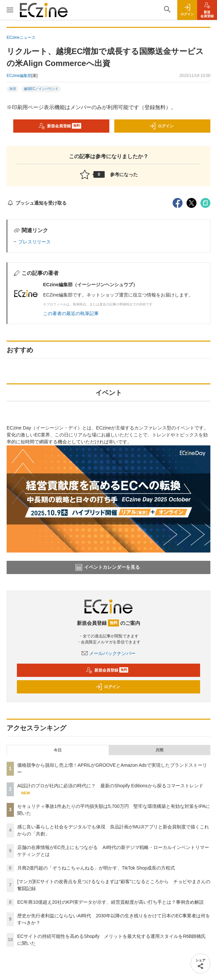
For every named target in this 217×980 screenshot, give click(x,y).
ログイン (161, 126)
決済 (13, 89)
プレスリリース (34, 242)
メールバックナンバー (109, 653)
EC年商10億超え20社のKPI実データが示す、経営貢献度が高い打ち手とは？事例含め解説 (110, 902)
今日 (58, 750)
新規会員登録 (60, 126)
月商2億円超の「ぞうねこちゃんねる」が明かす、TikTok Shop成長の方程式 (96, 868)
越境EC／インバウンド (41, 89)
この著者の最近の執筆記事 (71, 313)
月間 (159, 750)
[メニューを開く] (10, 10)
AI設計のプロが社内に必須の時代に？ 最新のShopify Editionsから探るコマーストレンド (110, 786)
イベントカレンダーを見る (108, 567)
